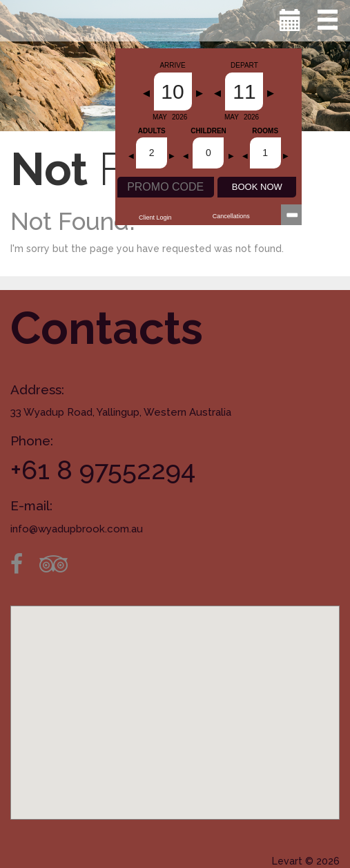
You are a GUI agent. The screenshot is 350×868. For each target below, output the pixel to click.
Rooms (265, 131)
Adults (152, 131)
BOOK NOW (257, 187)
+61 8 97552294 (103, 470)
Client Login (155, 218)
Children (208, 131)
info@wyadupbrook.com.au (77, 529)
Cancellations (231, 216)
